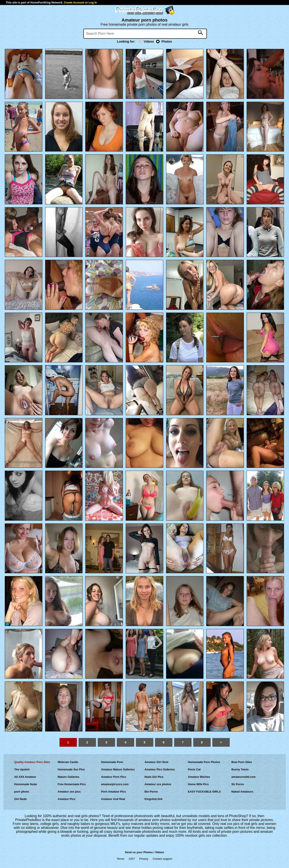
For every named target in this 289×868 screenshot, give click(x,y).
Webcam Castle (68, 762)
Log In (93, 2)
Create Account (74, 2)
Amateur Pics (67, 799)
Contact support (162, 859)
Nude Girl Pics (154, 777)
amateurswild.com (244, 777)
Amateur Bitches (199, 777)
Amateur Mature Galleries (118, 769)
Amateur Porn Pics (114, 777)
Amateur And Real (113, 799)
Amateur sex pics (69, 792)
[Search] (145, 34)
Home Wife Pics (198, 784)
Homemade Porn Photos (204, 762)
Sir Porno (238, 784)
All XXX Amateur (25, 777)
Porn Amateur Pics (114, 792)
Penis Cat (194, 769)
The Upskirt (22, 769)
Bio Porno (151, 792)
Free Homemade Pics (72, 784)
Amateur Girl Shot (157, 762)
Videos (146, 42)
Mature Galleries (69, 777)
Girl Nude (21, 799)
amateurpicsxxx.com (115, 784)
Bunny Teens (240, 769)
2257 (132, 859)
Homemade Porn (112, 762)
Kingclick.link (154, 799)
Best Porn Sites (242, 762)
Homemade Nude (26, 784)
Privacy (144, 859)
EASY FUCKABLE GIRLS (204, 792)
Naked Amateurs (242, 792)
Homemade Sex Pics (71, 769)
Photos (164, 42)
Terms (121, 859)
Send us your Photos (139, 852)
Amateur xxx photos (158, 784)
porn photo (22, 792)
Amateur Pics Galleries (160, 769)
